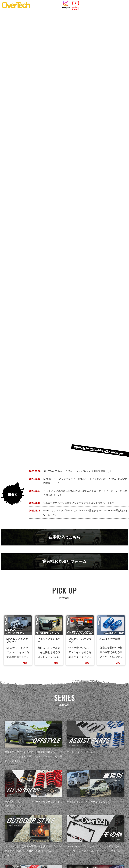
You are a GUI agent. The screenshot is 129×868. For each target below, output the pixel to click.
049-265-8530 (56, 852)
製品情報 (44, 821)
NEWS (31, 821)
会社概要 (96, 821)
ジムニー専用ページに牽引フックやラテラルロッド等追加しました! (79, 116)
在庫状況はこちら (64, 151)
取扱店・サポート (78, 821)
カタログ (59, 821)
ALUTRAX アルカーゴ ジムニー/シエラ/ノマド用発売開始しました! (79, 84)
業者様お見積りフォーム (65, 176)
